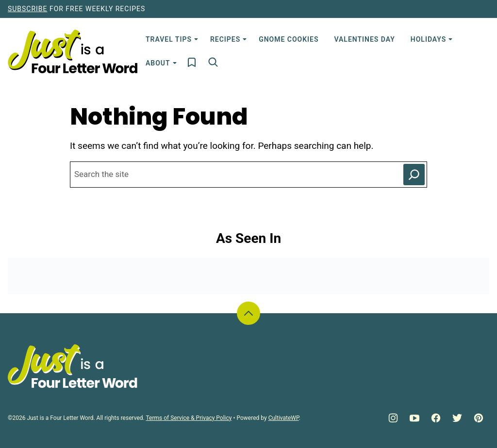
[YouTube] (414, 418)
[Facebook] (436, 418)
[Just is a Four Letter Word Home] (73, 51)
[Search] (213, 62)
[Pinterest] (479, 418)
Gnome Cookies (289, 39)
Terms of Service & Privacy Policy (189, 418)
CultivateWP (284, 418)
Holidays (429, 39)
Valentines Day (364, 39)
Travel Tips (169, 39)
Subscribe (27, 9)
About (158, 63)
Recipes (225, 39)
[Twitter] (457, 418)
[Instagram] (393, 418)
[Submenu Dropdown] (196, 39)
